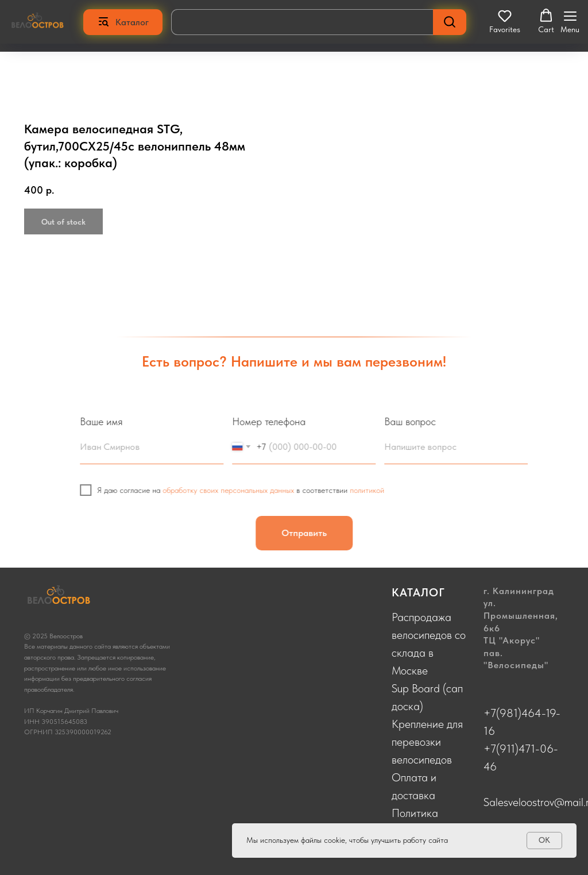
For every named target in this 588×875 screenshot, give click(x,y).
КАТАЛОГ (418, 592)
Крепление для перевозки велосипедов (427, 742)
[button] (505, 21)
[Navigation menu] (570, 22)
